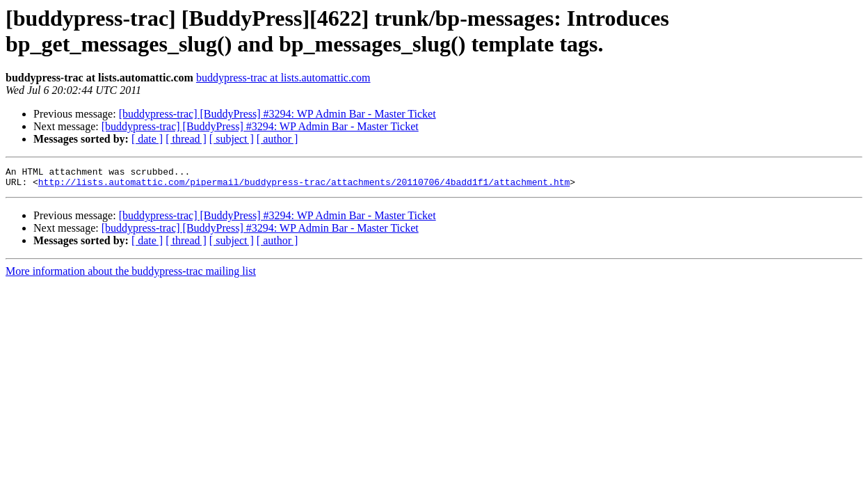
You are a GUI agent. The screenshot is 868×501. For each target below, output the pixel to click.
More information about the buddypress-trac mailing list (131, 275)
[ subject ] (232, 139)
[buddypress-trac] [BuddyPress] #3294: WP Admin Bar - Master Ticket (278, 114)
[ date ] (147, 139)
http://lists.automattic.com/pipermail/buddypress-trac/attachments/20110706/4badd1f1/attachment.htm (304, 186)
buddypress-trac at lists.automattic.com (283, 78)
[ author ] (278, 139)
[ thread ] (186, 139)
